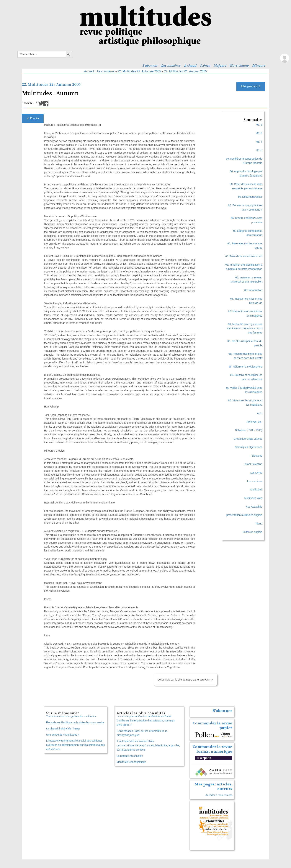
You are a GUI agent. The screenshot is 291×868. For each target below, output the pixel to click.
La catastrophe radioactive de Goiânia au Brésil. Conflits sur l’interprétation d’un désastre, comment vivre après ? (146, 721)
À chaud (190, 65)
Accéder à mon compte (219, 795)
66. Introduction (253, 290)
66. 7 (259, 142)
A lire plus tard (251, 86)
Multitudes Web (253, 498)
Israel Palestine (253, 464)
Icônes (205, 65)
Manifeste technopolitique (131, 762)
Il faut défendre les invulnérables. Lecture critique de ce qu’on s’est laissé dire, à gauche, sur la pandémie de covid (148, 745)
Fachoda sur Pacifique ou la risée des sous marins (75, 722)
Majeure (220, 65)
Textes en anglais (252, 532)
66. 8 (259, 150)
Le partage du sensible (130, 756)
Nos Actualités (254, 507)
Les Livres (256, 473)
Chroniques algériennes (249, 447)
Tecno (259, 524)
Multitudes (256, 490)
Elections (257, 456)
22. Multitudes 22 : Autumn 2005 (185, 71)
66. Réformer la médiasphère (245, 367)
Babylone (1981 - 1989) (249, 430)
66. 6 (259, 133)
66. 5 (259, 125)
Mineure (259, 65)
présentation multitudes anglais (244, 515)
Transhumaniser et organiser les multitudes (71, 716)
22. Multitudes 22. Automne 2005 (139, 71)
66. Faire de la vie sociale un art (244, 256)
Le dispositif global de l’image (63, 729)
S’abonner (150, 65)
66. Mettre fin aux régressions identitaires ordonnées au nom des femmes (245, 328)
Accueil (89, 71)
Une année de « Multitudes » (63, 735)
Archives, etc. (254, 422)
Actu (260, 413)
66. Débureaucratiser (250, 197)
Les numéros (171, 65)
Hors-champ (239, 65)
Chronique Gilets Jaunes (248, 439)
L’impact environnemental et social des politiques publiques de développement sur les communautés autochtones (76, 745)
